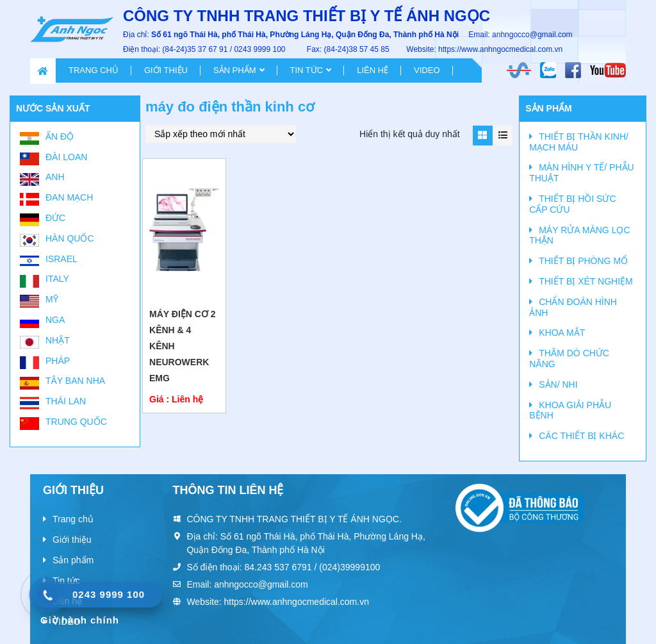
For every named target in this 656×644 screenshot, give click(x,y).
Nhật (58, 340)
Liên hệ (373, 70)
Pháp (58, 361)
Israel (61, 259)
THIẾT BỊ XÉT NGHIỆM (586, 281)
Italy (57, 279)
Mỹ (52, 299)
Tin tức (307, 70)
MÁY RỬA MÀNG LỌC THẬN (579, 235)
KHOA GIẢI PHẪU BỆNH (570, 410)
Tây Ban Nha (75, 381)
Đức (55, 218)
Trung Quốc (76, 422)
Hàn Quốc (70, 238)
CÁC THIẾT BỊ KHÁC (581, 436)
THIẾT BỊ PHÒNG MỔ (583, 261)
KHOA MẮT (562, 333)
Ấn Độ (60, 136)
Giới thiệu (166, 70)
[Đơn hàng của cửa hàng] (221, 134)
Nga (55, 320)
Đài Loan (66, 157)
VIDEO (427, 70)
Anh (55, 177)
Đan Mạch (69, 197)
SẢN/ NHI (558, 384)
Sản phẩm (235, 70)
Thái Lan (66, 401)
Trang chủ (94, 70)
